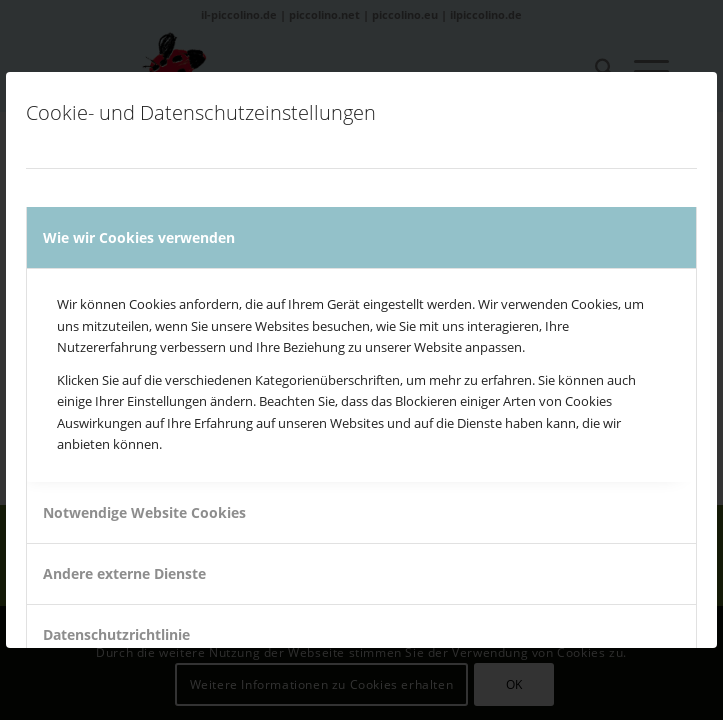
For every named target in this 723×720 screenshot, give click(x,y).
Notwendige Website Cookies (144, 512)
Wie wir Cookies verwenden (139, 237)
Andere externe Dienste (124, 573)
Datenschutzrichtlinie (116, 634)
